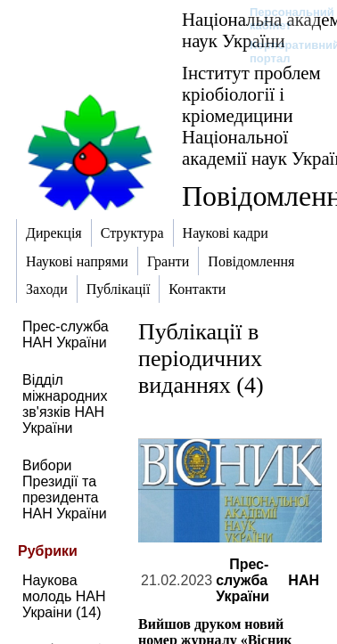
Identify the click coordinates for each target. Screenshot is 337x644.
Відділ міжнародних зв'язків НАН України (65, 404)
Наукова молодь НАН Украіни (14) (64, 596)
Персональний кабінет (283, 19)
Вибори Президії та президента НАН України (65, 489)
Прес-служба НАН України (66, 334)
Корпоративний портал (283, 52)
